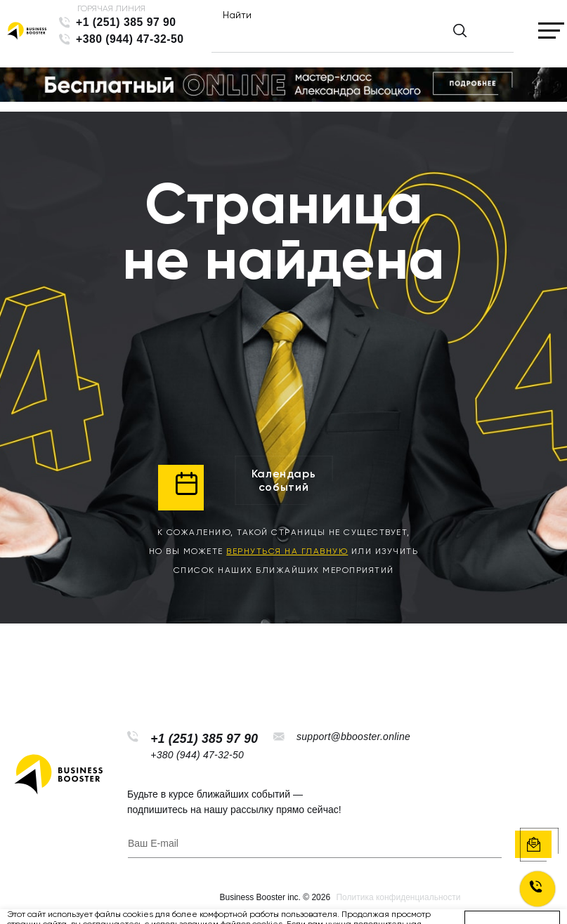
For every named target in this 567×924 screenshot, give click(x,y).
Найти (237, 15)
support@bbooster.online (353, 737)
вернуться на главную (287, 551)
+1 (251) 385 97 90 (126, 22)
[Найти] (350, 37)
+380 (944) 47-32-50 (130, 39)
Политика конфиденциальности (398, 897)
